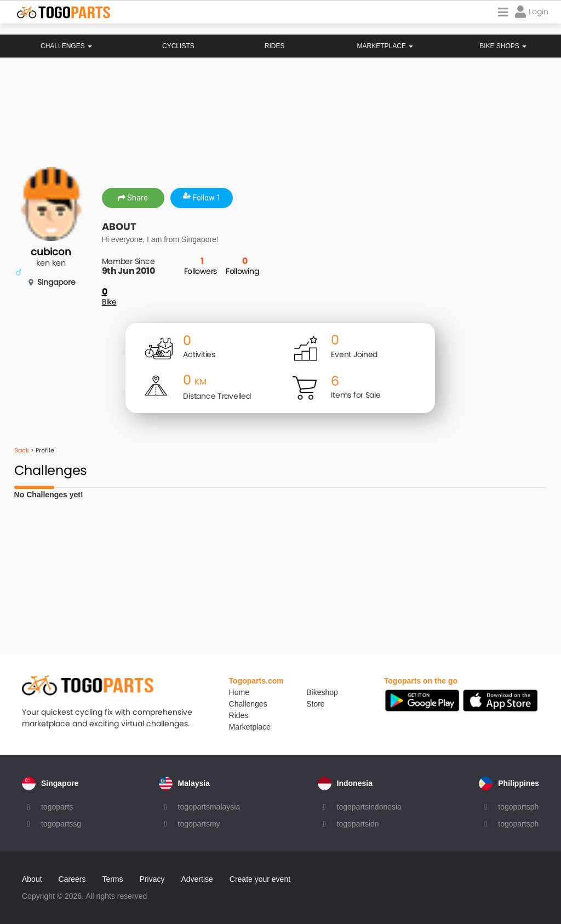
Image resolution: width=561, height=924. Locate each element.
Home (239, 692)
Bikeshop (322, 692)
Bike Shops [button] (503, 46)
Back (22, 450)
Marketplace (250, 727)
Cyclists (178, 46)
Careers (72, 879)
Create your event (260, 879)
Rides (275, 46)
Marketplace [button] (385, 46)
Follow (202, 198)
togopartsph (518, 807)
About (32, 879)
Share (133, 198)
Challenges (66, 46)
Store (315, 704)
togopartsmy (199, 824)
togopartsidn (358, 824)
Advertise (197, 879)
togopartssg (61, 824)
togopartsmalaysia (209, 807)
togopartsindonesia (369, 807)
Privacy (152, 879)
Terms (112, 879)
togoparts (57, 807)
